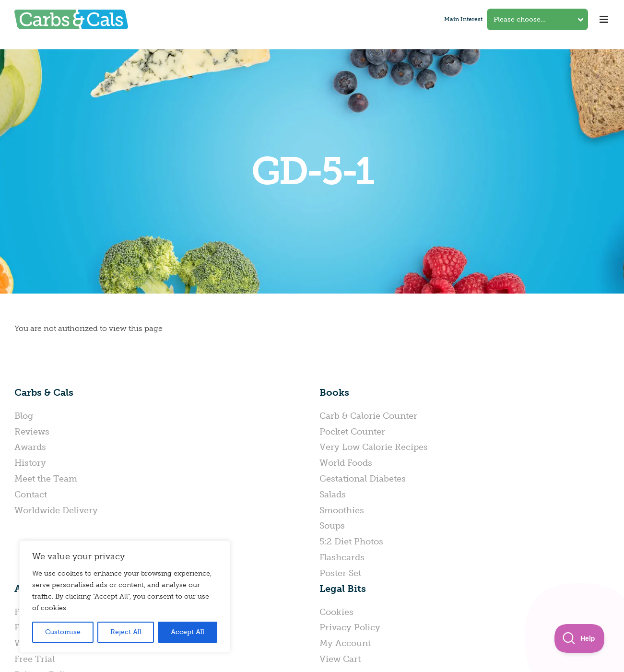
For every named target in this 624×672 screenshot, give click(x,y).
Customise (63, 632)
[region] (125, 597)
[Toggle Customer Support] (580, 638)
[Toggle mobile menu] (605, 19)
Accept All (188, 632)
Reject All (126, 632)
